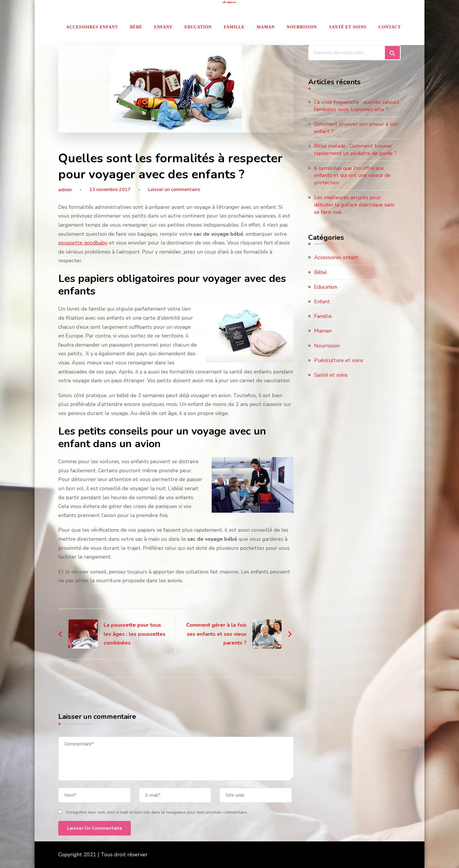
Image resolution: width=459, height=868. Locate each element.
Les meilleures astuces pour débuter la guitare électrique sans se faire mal (356, 212)
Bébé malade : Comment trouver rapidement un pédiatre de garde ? (356, 157)
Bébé (136, 27)
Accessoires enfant (92, 27)
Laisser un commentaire (174, 190)
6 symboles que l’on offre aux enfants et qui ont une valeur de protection (353, 183)
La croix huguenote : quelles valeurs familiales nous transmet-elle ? (354, 109)
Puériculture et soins (339, 368)
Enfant (163, 27)
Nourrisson (302, 27)
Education (198, 27)
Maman (266, 27)
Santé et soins (348, 27)
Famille (234, 27)
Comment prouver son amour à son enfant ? (356, 135)
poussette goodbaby (83, 243)
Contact (390, 27)
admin (65, 190)
